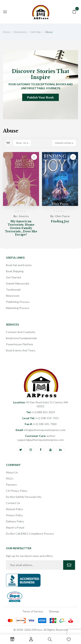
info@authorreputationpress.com (41, 430)
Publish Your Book (40, 97)
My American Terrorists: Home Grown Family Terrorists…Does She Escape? (21, 228)
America (24, 216)
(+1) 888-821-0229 (41, 412)
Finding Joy (60, 221)
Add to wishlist (34, 157)
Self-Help (36, 32)
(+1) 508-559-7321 (41, 418)
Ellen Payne (63, 216)
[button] (74, 11)
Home (6, 32)
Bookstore (20, 32)
